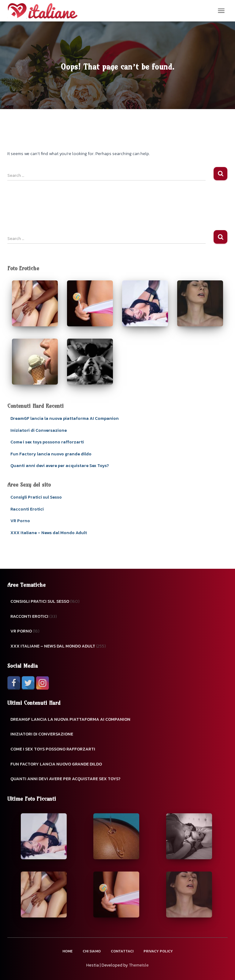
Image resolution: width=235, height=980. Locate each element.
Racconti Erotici (27, 509)
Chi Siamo (92, 951)
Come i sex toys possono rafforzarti (47, 442)
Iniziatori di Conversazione (39, 430)
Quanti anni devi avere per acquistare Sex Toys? (60, 466)
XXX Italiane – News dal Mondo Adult (49, 533)
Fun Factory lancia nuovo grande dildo (51, 454)
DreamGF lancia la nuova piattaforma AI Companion (65, 418)
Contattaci (122, 951)
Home (67, 951)
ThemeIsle (139, 965)
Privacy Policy (158, 951)
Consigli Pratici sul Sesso (36, 497)
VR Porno (20, 521)
